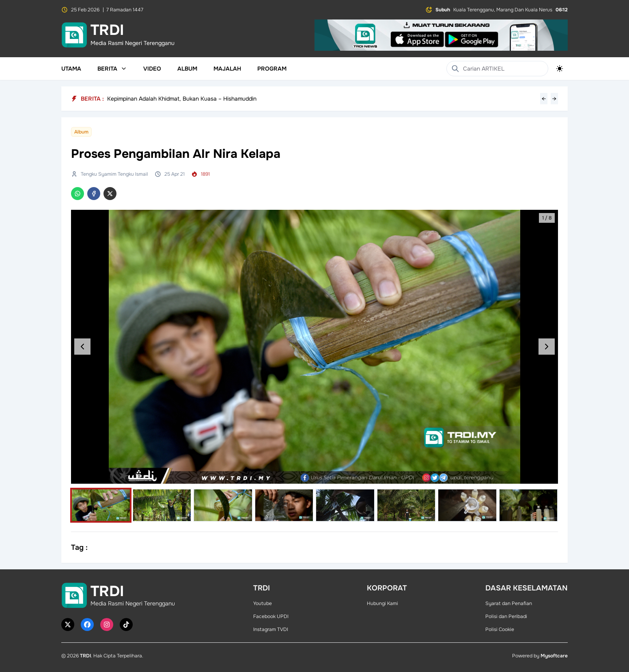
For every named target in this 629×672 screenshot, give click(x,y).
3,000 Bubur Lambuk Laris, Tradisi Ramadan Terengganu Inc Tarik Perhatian (206, 99)
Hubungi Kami (382, 603)
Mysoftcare (554, 656)
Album (187, 69)
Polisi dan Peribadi (506, 616)
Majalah (227, 69)
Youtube (263, 603)
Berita (112, 69)
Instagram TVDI (271, 629)
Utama (71, 69)
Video (152, 69)
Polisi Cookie (500, 629)
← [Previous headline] (544, 99)
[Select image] (101, 505)
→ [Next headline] (554, 99)
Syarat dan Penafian (509, 603)
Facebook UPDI (271, 616)
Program (272, 69)
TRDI (85, 656)
